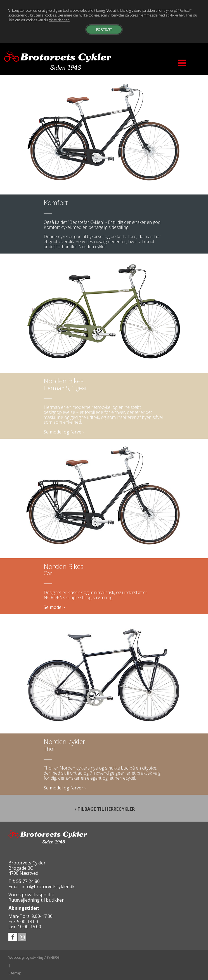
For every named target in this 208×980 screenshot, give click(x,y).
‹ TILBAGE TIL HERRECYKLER (104, 809)
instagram (22, 937)
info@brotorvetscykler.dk (48, 887)
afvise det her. (59, 20)
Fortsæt (104, 29)
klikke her (177, 15)
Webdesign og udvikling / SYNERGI (34, 957)
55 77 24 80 (28, 881)
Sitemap (15, 973)
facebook (13, 937)
